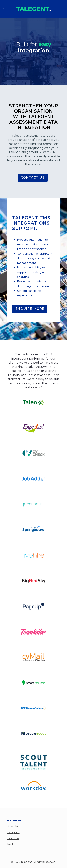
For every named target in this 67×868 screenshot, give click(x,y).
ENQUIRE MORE (30, 309)
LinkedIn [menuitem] (12, 827)
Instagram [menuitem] (13, 832)
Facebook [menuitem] (13, 838)
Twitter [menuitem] (11, 844)
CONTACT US (33, 177)
